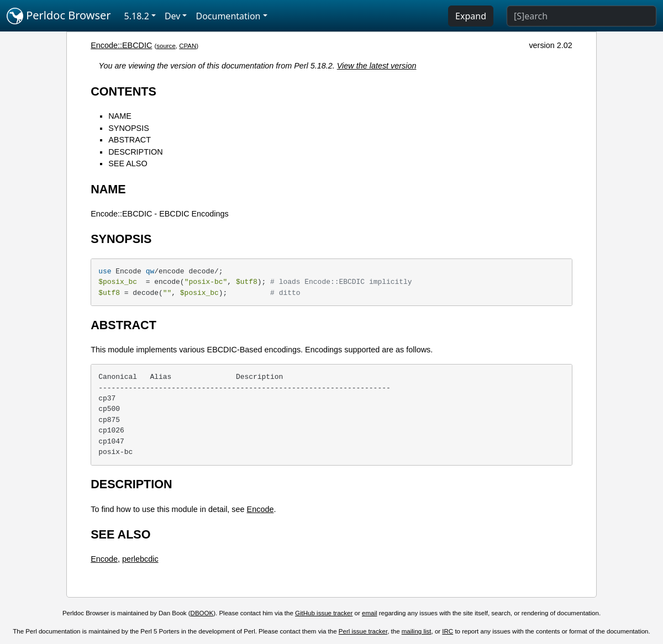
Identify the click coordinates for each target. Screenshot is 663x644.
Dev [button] (173, 16)
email (370, 613)
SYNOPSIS (129, 128)
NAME (120, 116)
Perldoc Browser (59, 16)
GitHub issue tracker (324, 613)
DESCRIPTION (135, 152)
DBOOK (202, 613)
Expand (471, 16)
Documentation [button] (228, 16)
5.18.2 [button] (137, 16)
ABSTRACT (130, 140)
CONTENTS (123, 91)
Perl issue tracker (363, 631)
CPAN (188, 46)
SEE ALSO (128, 163)
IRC (448, 631)
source (166, 46)
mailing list (417, 631)
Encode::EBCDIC (121, 45)
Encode (261, 509)
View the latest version (377, 66)
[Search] (582, 16)
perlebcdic (140, 559)
